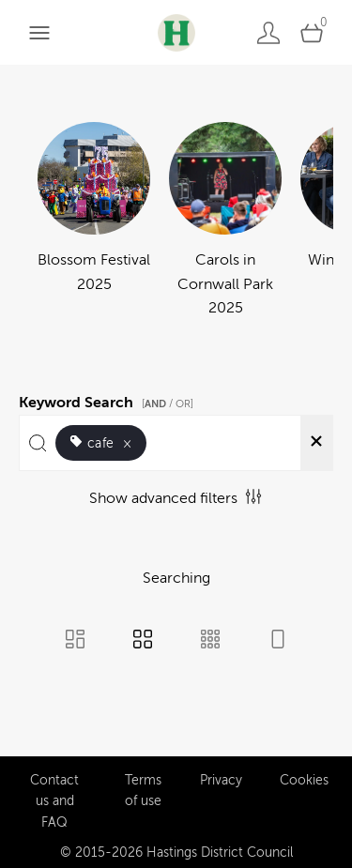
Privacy (221, 775)
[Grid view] (143, 641)
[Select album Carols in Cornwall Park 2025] (225, 221)
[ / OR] (168, 404)
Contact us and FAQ (54, 796)
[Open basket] (312, 32)
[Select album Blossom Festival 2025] (94, 221)
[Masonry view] (75, 641)
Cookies (304, 775)
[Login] (268, 32)
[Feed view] (278, 641)
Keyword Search (109, 400)
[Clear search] (316, 443)
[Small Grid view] (210, 641)
